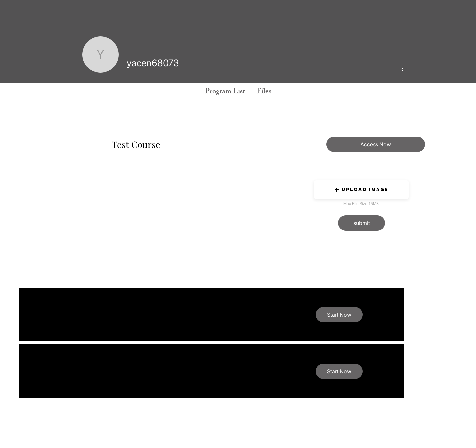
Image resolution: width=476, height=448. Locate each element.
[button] (361, 190)
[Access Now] (376, 144)
